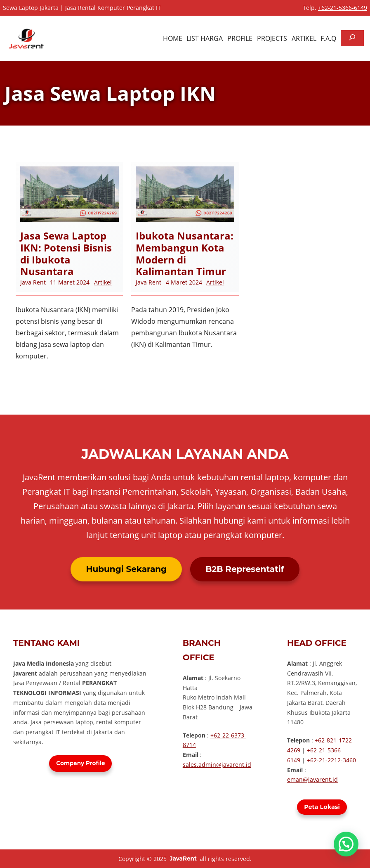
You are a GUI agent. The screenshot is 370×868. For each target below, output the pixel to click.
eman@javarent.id (312, 779)
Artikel (103, 282)
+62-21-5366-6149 (343, 8)
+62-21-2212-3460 (331, 760)
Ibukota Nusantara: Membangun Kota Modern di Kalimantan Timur (185, 254)
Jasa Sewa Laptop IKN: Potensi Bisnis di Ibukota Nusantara (66, 254)
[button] (346, 844)
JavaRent (183, 859)
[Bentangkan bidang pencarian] (352, 38)
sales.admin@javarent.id (217, 765)
